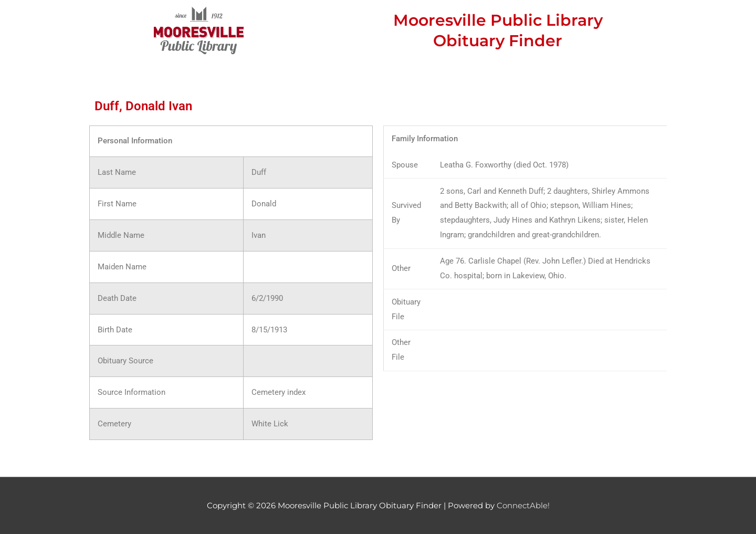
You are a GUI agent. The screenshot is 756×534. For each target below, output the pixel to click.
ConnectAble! (523, 505)
